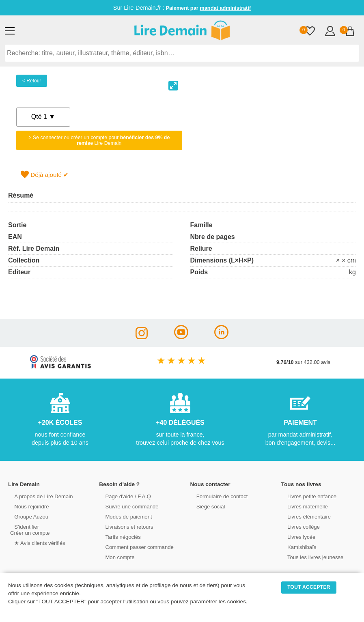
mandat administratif (225, 8)
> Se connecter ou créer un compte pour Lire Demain (99, 140)
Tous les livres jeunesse (311, 557)
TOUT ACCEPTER (309, 587)
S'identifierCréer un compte (29, 529)
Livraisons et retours (124, 526)
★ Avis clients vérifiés (35, 543)
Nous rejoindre (27, 506)
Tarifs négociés (118, 537)
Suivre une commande (127, 506)
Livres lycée (297, 537)
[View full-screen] (173, 86)
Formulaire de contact (218, 496)
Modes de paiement (124, 516)
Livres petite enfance (307, 496)
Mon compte (115, 557)
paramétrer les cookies (218, 602)
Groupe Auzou (27, 516)
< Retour (32, 81)
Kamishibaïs (297, 547)
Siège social (206, 506)
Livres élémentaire (305, 516)
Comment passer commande (134, 547)
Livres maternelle (303, 506)
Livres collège (299, 526)
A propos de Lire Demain (39, 496)
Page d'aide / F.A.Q (123, 496)
